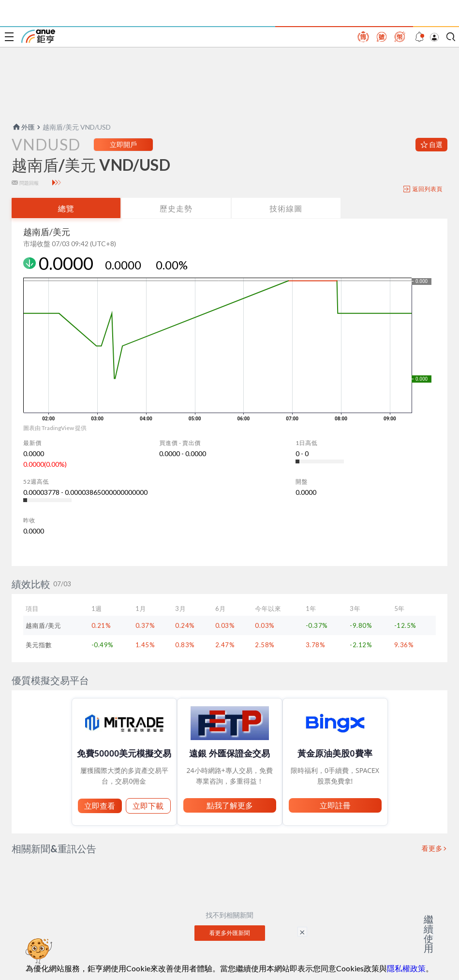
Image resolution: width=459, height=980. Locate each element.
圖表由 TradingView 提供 (55, 428)
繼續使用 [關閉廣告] (429, 934)
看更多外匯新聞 (230, 933)
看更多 (432, 848)
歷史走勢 (176, 208)
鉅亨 (38, 36)
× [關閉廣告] (302, 932)
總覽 (66, 208)
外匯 (23, 127)
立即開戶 (123, 144)
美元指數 (39, 645)
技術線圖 (286, 208)
